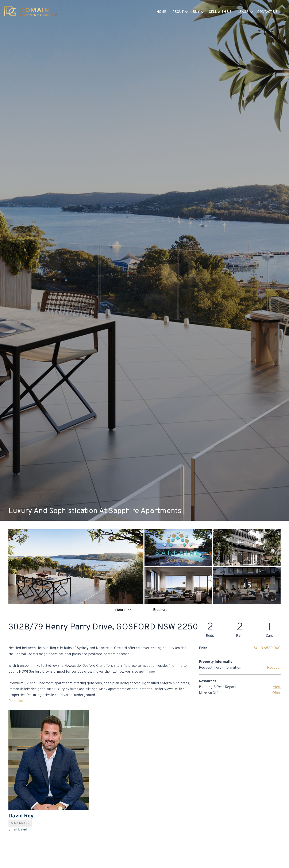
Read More (17, 701)
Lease (243, 12)
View (277, 687)
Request (274, 668)
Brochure (160, 610)
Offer (276, 693)
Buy (196, 12)
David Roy (21, 816)
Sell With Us (220, 12)
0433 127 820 (20, 823)
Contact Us (267, 12)
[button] (187, 12)
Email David (18, 830)
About (178, 12)
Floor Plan (123, 610)
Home (161, 12)
